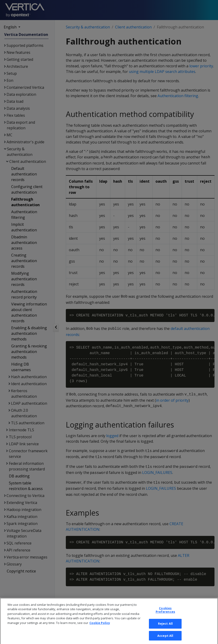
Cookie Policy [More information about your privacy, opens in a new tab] (100, 627)
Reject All (165, 627)
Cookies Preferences (165, 614)
